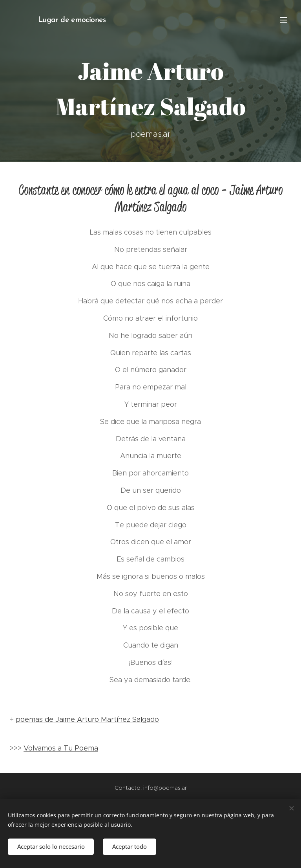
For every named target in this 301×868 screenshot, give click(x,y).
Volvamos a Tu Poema (61, 748)
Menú (283, 20)
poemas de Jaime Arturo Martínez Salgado (87, 719)
